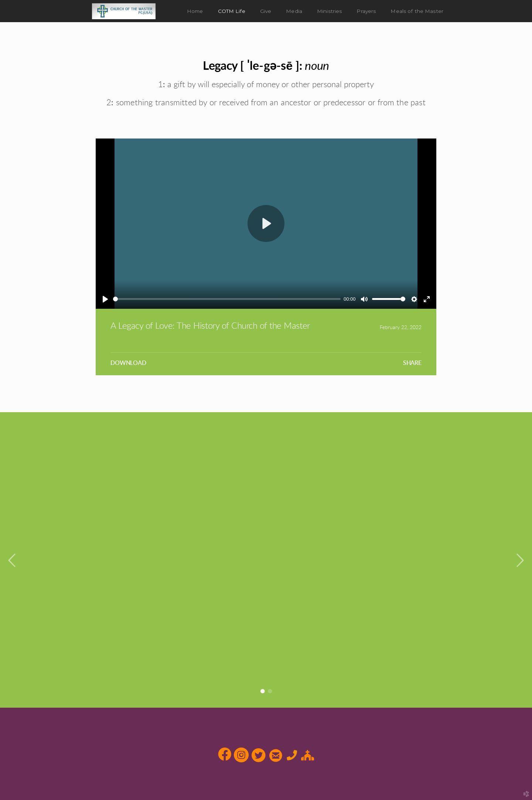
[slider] (227, 299)
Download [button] (128, 363)
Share (412, 363)
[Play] (105, 299)
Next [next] (520, 561)
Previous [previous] (12, 561)
